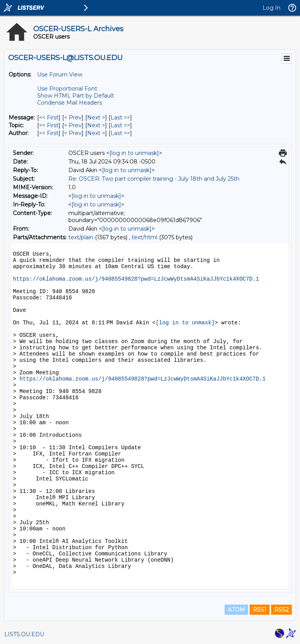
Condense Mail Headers (70, 103)
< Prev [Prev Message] (73, 117)
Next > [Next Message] (96, 117)
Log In (271, 8)
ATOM (236, 610)
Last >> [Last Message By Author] (120, 133)
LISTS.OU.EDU (24, 634)
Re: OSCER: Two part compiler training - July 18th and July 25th (154, 179)
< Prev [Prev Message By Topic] (73, 125)
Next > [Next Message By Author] (96, 133)
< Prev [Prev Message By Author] (73, 133)
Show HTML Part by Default (76, 96)
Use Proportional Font (67, 89)
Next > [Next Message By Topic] (96, 125)
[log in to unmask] (134, 153)
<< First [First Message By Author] (49, 133)
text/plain (81, 237)
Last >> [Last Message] (120, 117)
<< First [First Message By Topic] (49, 125)
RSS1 (260, 610)
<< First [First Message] (49, 117)
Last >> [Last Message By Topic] (120, 125)
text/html (145, 237)
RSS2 (281, 610)
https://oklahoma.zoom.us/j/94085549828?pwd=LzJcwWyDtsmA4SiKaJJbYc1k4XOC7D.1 (136, 279)
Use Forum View (60, 75)
